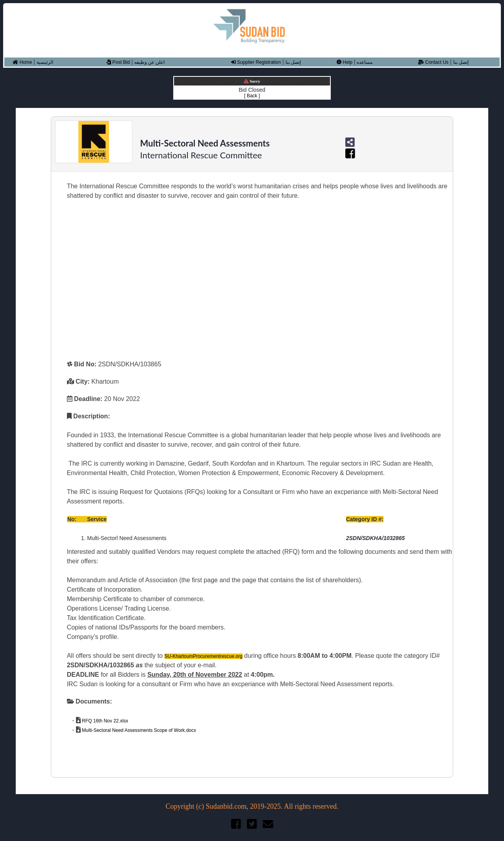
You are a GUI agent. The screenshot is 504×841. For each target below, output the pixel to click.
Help (345, 62)
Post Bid (118, 62)
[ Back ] (252, 96)
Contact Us (433, 62)
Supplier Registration (256, 62)
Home (22, 62)
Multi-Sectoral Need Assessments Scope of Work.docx (138, 730)
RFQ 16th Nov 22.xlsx (105, 721)
